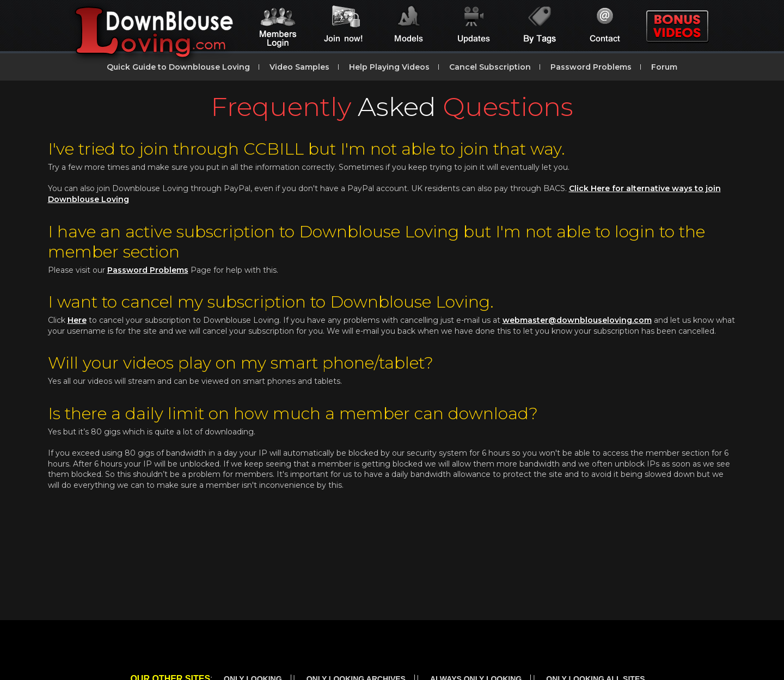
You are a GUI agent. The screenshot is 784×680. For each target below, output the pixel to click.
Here (77, 320)
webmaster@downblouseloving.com (577, 320)
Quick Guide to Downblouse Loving (178, 67)
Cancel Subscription (490, 67)
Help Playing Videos (389, 67)
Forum (664, 67)
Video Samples (299, 67)
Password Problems (591, 67)
